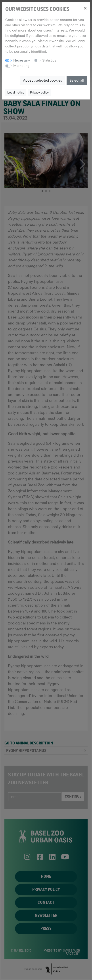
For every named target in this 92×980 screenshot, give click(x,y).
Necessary (22, 60)
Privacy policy (39, 92)
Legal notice (16, 92)
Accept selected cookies (42, 80)
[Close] (85, 8)
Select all (77, 80)
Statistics (49, 60)
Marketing (21, 66)
